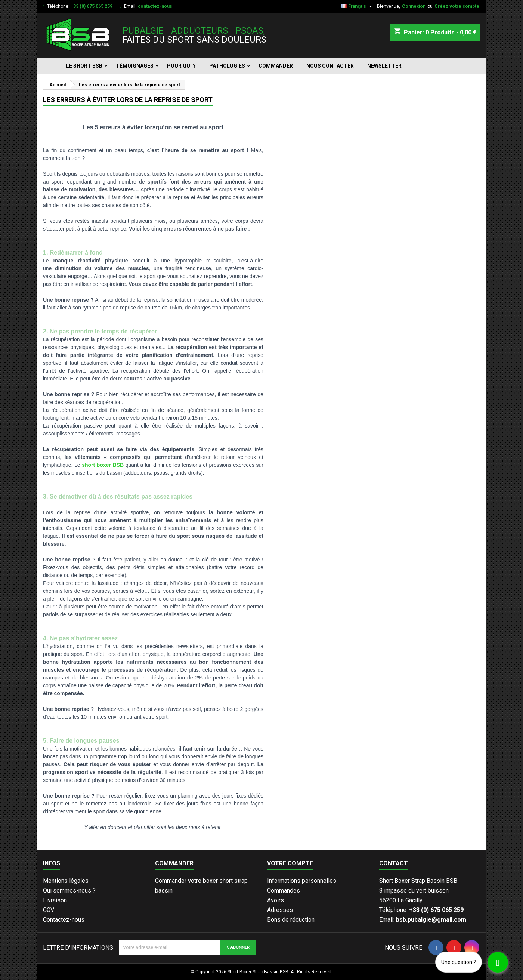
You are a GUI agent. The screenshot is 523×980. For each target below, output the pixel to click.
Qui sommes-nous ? (69, 890)
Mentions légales (66, 881)
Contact (394, 863)
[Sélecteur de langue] (357, 6)
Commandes (284, 890)
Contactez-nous (64, 920)
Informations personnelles (302, 881)
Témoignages (135, 66)
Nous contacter (330, 66)
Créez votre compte (457, 6)
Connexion (414, 6)
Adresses (280, 910)
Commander (276, 66)
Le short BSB (84, 66)
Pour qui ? (181, 66)
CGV (49, 910)
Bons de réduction (291, 920)
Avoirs (276, 900)
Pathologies (227, 66)
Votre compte (290, 863)
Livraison (55, 900)
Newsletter (384, 66)
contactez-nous (155, 6)
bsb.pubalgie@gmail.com (431, 920)
